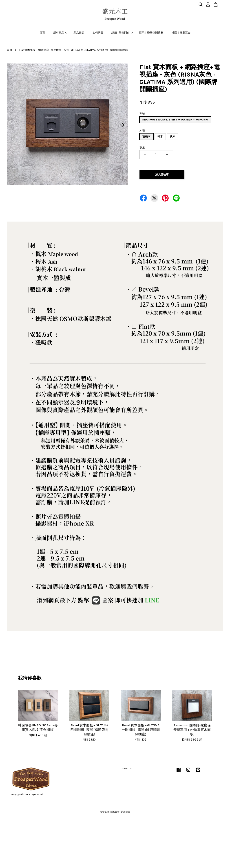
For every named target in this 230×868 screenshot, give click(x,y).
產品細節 (79, 33)
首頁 (42, 33)
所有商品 (60, 33)
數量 (142, 147)
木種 (142, 131)
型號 (142, 114)
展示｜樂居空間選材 (151, 33)
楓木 (172, 136)
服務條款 (104, 812)
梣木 (160, 136)
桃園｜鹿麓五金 (181, 33)
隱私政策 (115, 812)
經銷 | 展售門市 (122, 33)
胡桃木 (146, 136)
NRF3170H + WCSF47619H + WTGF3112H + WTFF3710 (175, 120)
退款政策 (126, 812)
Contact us (126, 768)
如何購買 (98, 33)
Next (122, 125)
